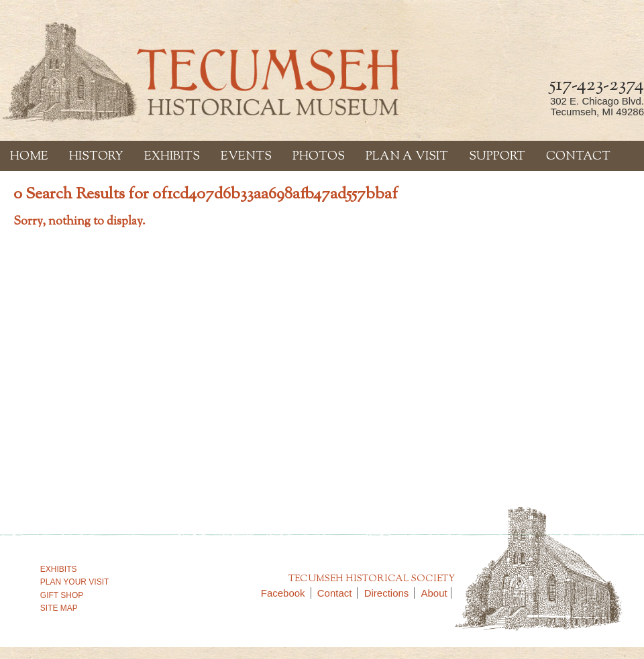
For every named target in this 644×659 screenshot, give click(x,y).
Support (497, 157)
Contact (578, 157)
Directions (390, 593)
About (434, 593)
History (96, 157)
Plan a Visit (407, 157)
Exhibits (172, 157)
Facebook (286, 593)
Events (246, 157)
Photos (319, 157)
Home (29, 157)
